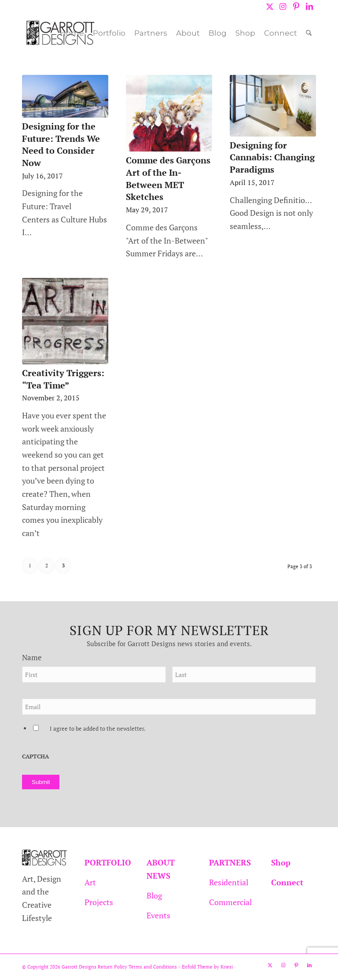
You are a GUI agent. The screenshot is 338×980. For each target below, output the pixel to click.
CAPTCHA (35, 756)
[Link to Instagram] (283, 7)
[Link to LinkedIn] (309, 7)
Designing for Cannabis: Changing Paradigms (272, 157)
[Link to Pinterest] (296, 7)
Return (105, 967)
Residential (229, 882)
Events (158, 915)
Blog (154, 895)
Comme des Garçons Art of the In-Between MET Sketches (168, 178)
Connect (287, 882)
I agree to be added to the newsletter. (98, 729)
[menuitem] (72, 33)
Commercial (230, 902)
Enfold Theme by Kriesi (207, 967)
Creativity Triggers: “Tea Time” (63, 379)
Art (90, 882)
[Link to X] (270, 7)
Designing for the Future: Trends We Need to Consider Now (61, 144)
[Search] (309, 33)
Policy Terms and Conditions (145, 967)
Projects (99, 902)
